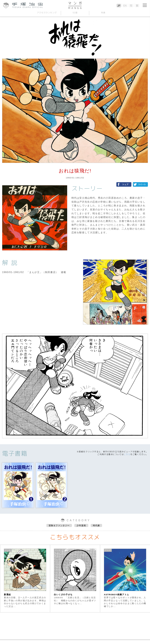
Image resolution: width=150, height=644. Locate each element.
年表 (103, 13)
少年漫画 (81, 525)
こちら (127, 454)
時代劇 (96, 525)
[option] (25, 579)
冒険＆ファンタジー (59, 525)
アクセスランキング (47, 13)
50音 (75, 13)
